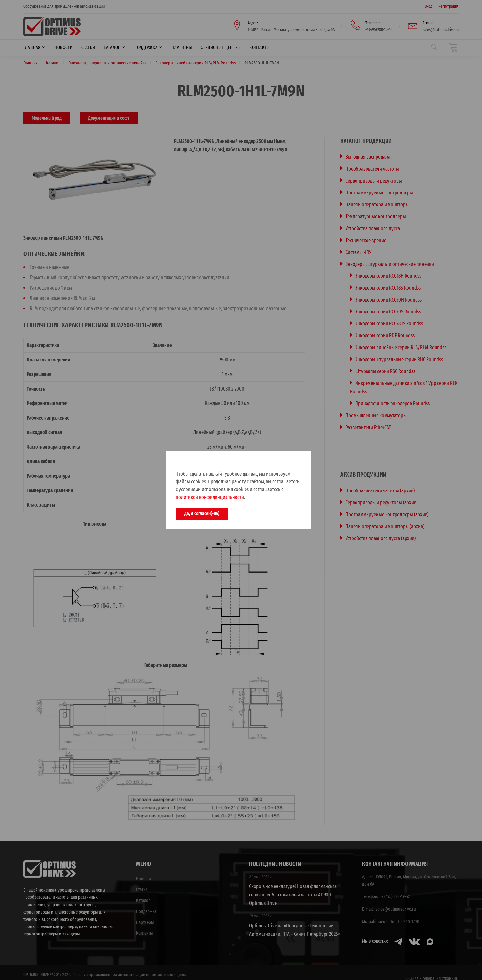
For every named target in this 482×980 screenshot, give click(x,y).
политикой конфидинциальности (210, 497)
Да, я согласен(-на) (202, 513)
